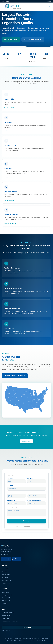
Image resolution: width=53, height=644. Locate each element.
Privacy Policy (5, 618)
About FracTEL (6, 592)
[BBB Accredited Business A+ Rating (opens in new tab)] (6, 559)
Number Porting (6, 575)
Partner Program (6, 601)
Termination (5, 572)
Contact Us (5, 603)
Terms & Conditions (7, 615)
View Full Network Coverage (15, 377)
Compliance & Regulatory (8, 598)
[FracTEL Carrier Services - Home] (13, 7)
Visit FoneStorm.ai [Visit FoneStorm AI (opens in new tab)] (6, 631)
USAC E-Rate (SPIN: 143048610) (10, 621)
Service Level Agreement (8, 613)
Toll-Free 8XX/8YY (6, 580)
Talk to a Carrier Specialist (33, 39)
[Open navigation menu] (50, 7)
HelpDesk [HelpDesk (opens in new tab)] (49, 1)
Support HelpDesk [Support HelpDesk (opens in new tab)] (26, 627)
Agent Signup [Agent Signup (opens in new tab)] (27, 443)
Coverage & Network (7, 595)
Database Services (6, 583)
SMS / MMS (5, 577)
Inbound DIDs (5, 569)
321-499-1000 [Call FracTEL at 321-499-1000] (5, 555)
